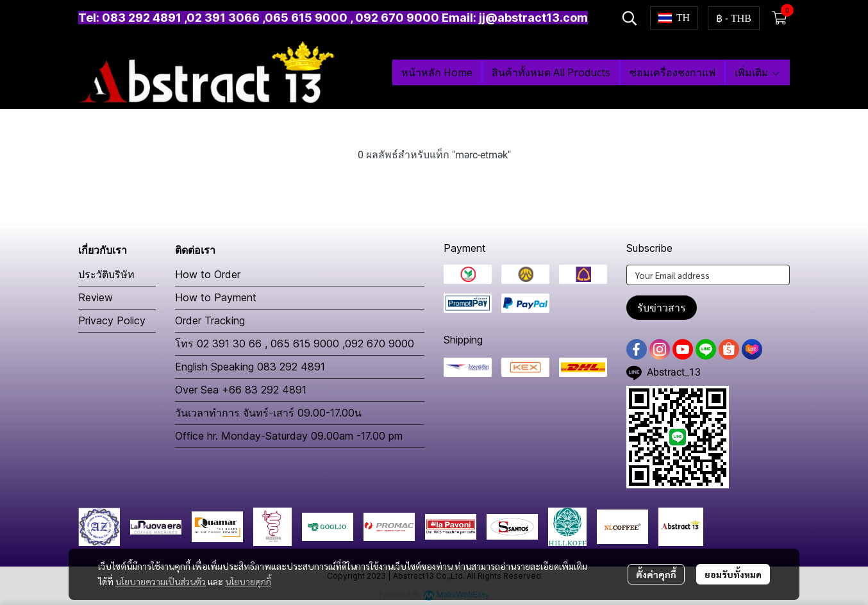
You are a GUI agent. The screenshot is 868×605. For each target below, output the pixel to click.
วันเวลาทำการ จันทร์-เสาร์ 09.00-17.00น (268, 413)
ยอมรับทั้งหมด (733, 574)
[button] (630, 18)
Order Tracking (210, 320)
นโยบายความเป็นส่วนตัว (161, 581)
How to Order (208, 274)
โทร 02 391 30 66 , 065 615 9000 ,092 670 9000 (295, 344)
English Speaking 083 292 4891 (250, 367)
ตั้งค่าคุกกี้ (656, 574)
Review (96, 297)
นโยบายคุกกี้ (248, 581)
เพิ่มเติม (758, 72)
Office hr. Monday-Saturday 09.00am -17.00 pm (289, 436)
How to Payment (216, 297)
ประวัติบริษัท (106, 274)
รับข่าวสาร (662, 308)
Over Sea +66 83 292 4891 (241, 390)
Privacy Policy (112, 320)
